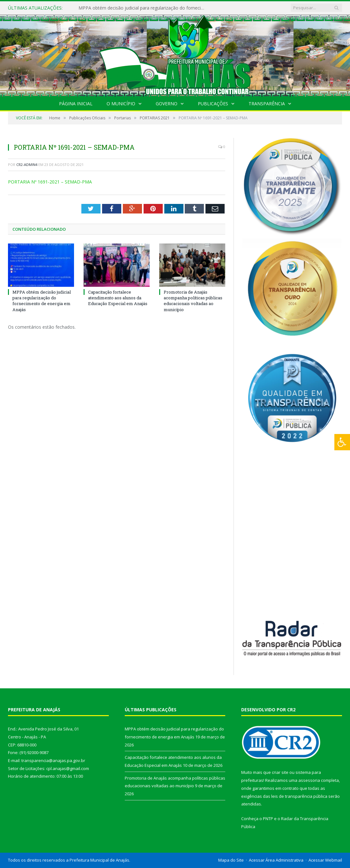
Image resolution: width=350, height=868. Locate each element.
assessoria (309, 780)
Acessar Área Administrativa (276, 860)
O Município (121, 104)
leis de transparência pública (299, 796)
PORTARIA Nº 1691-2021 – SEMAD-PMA (50, 182)
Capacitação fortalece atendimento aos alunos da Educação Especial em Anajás (118, 298)
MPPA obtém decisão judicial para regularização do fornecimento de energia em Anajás (144, 8)
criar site (280, 772)
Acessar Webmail (325, 860)
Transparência (267, 104)
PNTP (268, 819)
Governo (167, 104)
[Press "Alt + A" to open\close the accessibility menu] (342, 442)
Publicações (213, 104)
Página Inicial (76, 104)
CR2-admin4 (27, 165)
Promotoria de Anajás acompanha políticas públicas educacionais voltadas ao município (193, 301)
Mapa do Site (231, 860)
